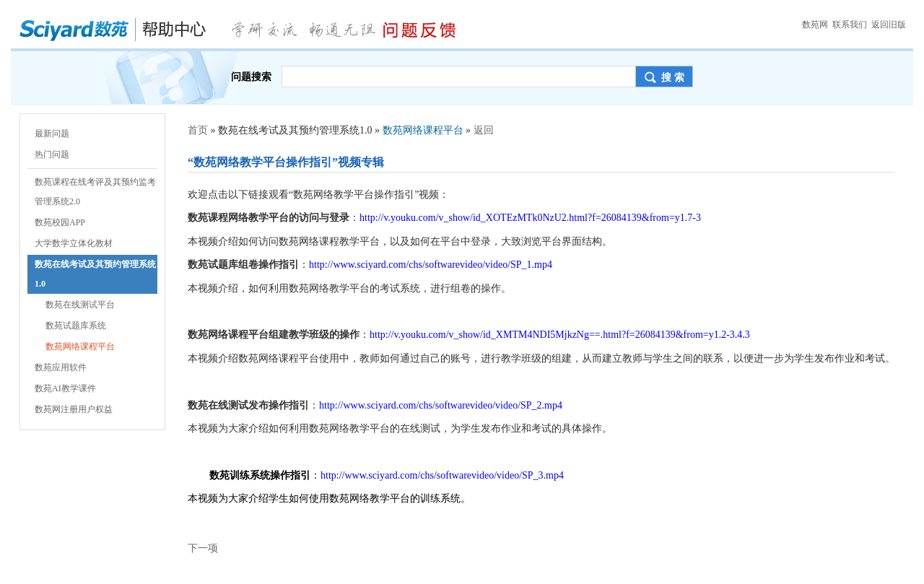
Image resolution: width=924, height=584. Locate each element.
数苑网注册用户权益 (74, 409)
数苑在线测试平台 (80, 305)
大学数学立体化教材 (74, 243)
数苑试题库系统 (76, 326)
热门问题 (52, 154)
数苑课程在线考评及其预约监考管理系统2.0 (95, 192)
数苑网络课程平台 (80, 347)
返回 (484, 130)
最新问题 (52, 134)
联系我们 (850, 25)
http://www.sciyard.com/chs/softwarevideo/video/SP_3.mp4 (442, 475)
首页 (198, 130)
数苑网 (815, 25)
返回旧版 (889, 25)
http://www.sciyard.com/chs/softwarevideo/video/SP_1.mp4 (431, 265)
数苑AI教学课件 (65, 388)
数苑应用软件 (61, 367)
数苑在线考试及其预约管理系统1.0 (95, 274)
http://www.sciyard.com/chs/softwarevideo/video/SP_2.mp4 (441, 405)
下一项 (203, 548)
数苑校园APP (60, 222)
